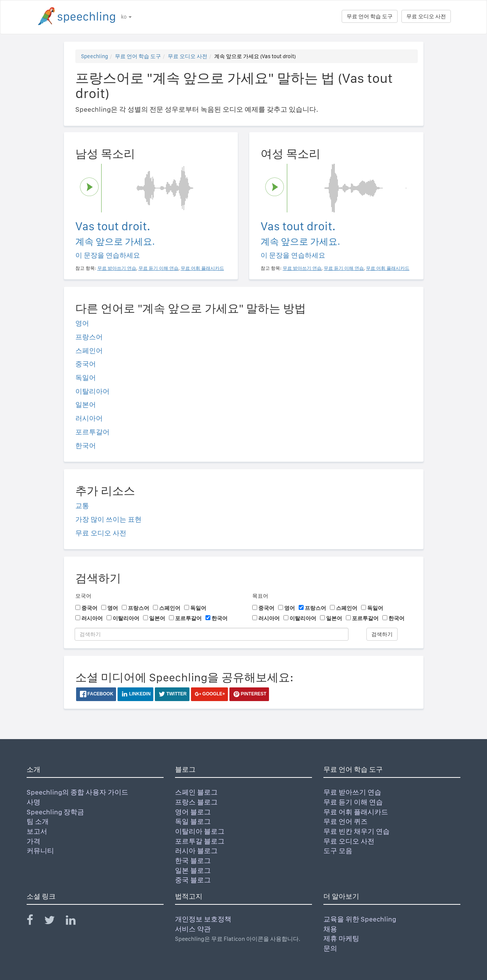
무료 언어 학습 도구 (370, 16)
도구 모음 (338, 851)
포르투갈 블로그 (200, 841)
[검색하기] (212, 634)
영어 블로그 (193, 812)
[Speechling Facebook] (35, 922)
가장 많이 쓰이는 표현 (108, 519)
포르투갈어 (92, 432)
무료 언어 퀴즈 (345, 821)
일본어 (86, 405)
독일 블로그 (193, 821)
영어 (82, 323)
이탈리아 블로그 (200, 831)
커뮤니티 (40, 851)
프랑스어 (89, 337)
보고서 (37, 831)
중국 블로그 (193, 880)
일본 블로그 (193, 870)
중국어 (86, 364)
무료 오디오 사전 (426, 16)
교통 (82, 506)
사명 (33, 802)
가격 (33, 841)
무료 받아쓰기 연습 (352, 792)
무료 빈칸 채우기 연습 (356, 831)
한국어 (86, 446)
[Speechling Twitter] (54, 922)
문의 (330, 948)
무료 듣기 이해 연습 (353, 802)
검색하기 (382, 634)
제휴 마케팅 (341, 938)
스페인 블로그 (196, 792)
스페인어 (89, 351)
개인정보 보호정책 (203, 919)
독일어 (86, 378)
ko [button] (126, 17)
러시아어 (89, 418)
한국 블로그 (193, 860)
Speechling (95, 56)
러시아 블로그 (196, 851)
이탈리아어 (92, 391)
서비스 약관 (193, 929)
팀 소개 (38, 821)
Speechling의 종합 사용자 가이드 (77, 792)
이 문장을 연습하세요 (108, 255)
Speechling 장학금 (55, 812)
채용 (330, 929)
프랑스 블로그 (196, 802)
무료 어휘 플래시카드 (356, 812)
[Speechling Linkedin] (76, 922)
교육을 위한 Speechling (360, 919)
